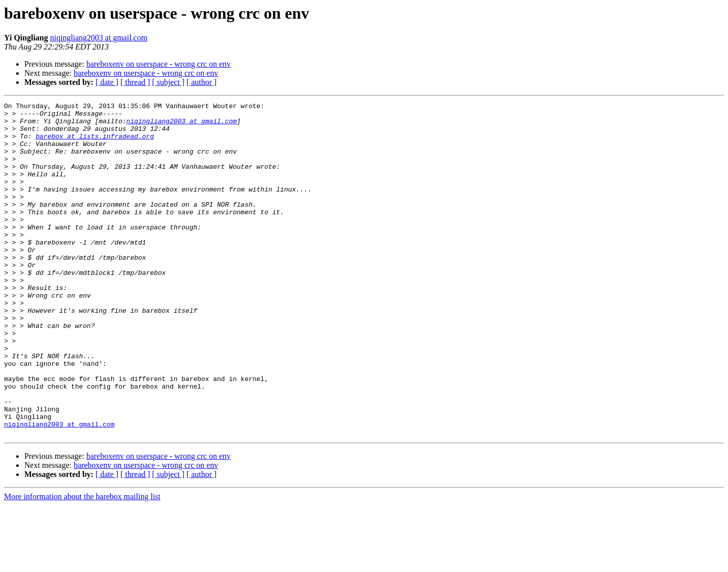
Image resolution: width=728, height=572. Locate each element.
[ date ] (107, 82)
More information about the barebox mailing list (82, 563)
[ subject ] (168, 82)
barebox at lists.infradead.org (95, 144)
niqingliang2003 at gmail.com (99, 38)
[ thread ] (135, 82)
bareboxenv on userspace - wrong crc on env (159, 64)
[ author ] (202, 82)
